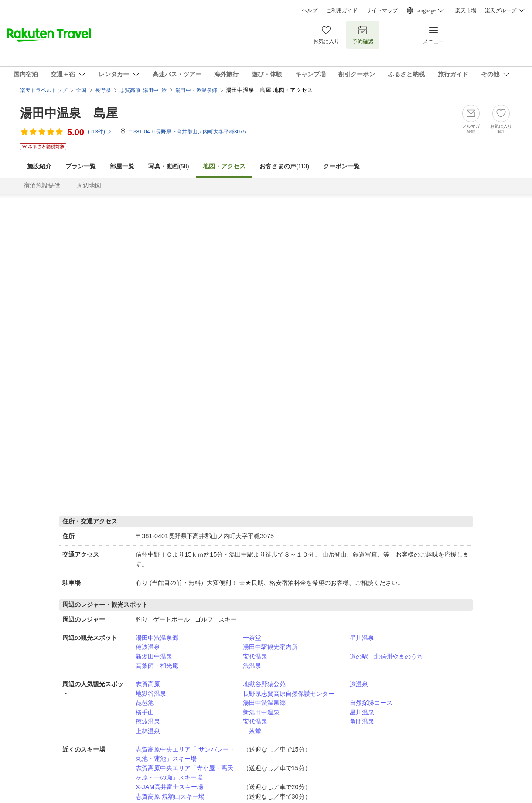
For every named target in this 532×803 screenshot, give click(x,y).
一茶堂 (252, 638)
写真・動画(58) (169, 166)
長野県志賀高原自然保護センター (289, 694)
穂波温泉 (148, 647)
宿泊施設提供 (42, 186)
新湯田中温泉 (154, 656)
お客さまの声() (284, 166)
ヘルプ (310, 10)
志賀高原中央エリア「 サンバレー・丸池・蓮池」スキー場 (185, 754)
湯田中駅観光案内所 (270, 647)
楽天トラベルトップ (44, 90)
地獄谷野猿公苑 (264, 684)
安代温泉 (255, 656)
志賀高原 (148, 684)
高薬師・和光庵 (157, 666)
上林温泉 (148, 731)
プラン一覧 (81, 166)
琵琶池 (145, 703)
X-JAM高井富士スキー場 (169, 787)
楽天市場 (466, 10)
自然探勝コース (371, 703)
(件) (100, 132)
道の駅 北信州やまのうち (386, 656)
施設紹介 (39, 166)
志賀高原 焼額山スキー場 (170, 796)
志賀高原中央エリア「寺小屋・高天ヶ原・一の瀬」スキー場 (184, 773)
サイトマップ (382, 10)
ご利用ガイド (342, 10)
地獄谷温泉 (151, 694)
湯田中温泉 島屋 (69, 113)
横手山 (145, 712)
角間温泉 (362, 721)
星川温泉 (362, 638)
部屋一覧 (122, 166)
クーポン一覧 (341, 166)
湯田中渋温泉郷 (157, 638)
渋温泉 (252, 666)
